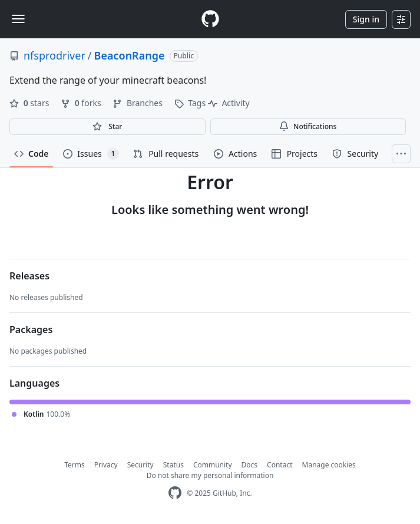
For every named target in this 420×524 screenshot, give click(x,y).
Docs (250, 465)
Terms (75, 465)
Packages (31, 329)
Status (173, 465)
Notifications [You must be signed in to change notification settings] (308, 126)
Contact (280, 465)
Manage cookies (329, 465)
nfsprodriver (54, 55)
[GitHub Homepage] (175, 493)
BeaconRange (130, 55)
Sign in (366, 19)
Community (213, 465)
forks (82, 103)
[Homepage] (210, 19)
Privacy (106, 465)
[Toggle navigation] (18, 19)
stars (30, 103)
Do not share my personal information (210, 475)
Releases (29, 276)
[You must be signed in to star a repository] (108, 127)
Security (140, 465)
